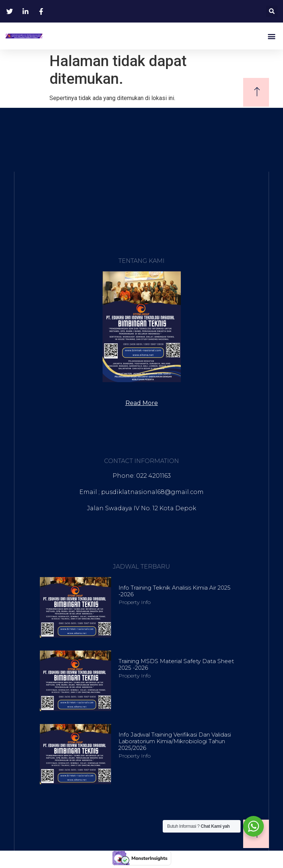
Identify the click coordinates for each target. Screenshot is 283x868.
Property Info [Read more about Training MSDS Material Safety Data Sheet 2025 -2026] (134, 676)
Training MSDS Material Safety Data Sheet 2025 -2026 (176, 664)
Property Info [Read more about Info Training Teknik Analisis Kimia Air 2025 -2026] (134, 602)
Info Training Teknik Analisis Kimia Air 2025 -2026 (175, 591)
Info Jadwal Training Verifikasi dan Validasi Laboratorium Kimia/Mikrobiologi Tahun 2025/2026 (175, 741)
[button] (272, 11)
